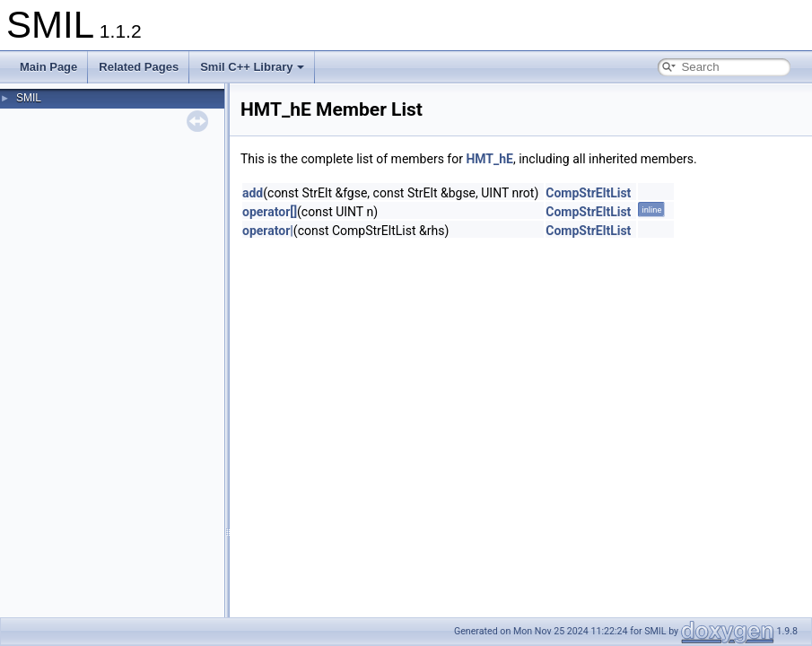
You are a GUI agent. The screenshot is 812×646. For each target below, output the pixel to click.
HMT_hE (489, 159)
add (253, 193)
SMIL (29, 98)
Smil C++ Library (252, 67)
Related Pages (139, 67)
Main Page (48, 67)
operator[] (270, 212)
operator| (268, 231)
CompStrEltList (588, 193)
